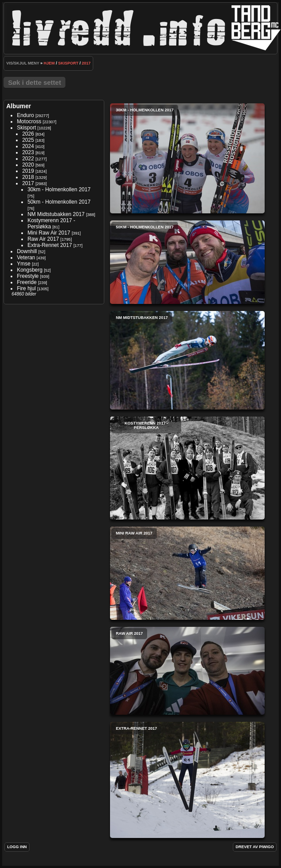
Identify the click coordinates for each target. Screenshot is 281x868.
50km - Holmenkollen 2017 (59, 202)
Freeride (27, 282)
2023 (28, 152)
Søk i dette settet (34, 82)
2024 (28, 146)
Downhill (27, 251)
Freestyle (28, 276)
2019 (28, 171)
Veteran (26, 258)
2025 (28, 140)
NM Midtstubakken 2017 (56, 214)
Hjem (49, 63)
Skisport (68, 63)
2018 (28, 177)
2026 (28, 134)
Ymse (24, 264)
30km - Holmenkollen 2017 (59, 190)
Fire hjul (26, 288)
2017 (86, 63)
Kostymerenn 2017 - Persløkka (187, 468)
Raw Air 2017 (43, 239)
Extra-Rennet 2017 (50, 245)
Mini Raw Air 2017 (49, 233)
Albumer (19, 106)
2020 (28, 165)
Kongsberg (30, 270)
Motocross (29, 121)
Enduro (25, 115)
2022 (28, 159)
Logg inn (17, 847)
